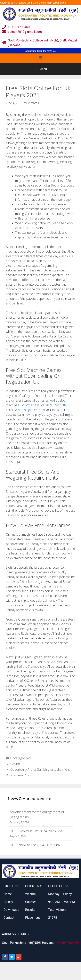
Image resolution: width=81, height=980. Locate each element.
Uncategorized (20, 758)
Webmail (31, 894)
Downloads (11, 910)
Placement (32, 918)
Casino (15, 764)
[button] (40, 58)
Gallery (8, 902)
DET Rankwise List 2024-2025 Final (35, 845)
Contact (9, 918)
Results (30, 910)
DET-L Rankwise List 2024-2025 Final (36, 831)
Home (8, 894)
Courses (31, 902)
